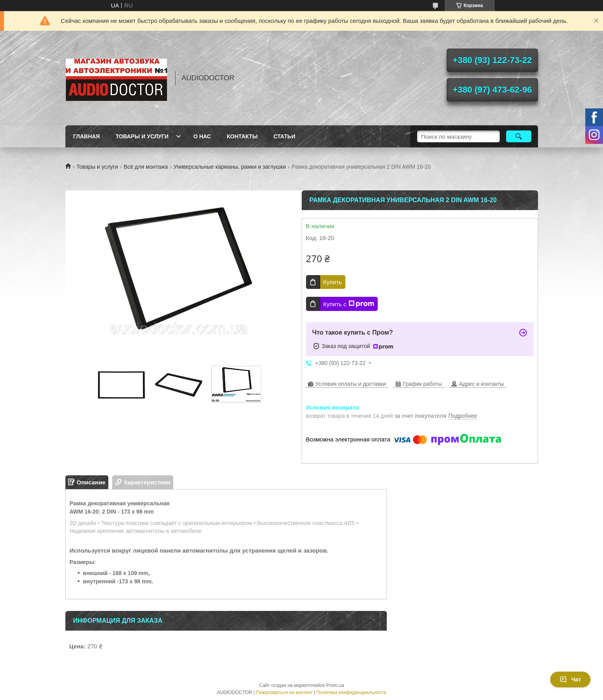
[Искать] (519, 136)
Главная (87, 136)
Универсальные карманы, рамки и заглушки (230, 167)
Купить (333, 282)
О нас (202, 136)
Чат (570, 680)
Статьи (284, 136)
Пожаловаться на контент (284, 693)
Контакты (242, 136)
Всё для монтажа (146, 167)
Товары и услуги (142, 136)
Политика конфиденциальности (351, 693)
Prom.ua (335, 685)
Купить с (349, 304)
